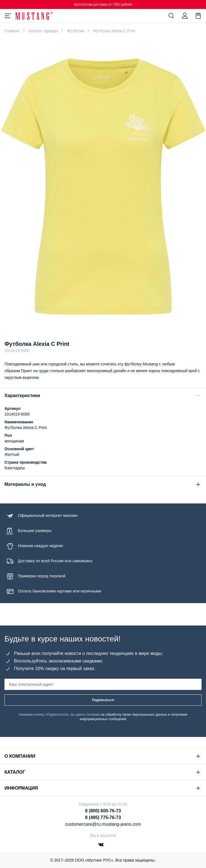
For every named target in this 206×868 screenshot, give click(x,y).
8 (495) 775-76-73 (103, 817)
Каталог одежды (43, 31)
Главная (12, 31)
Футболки (76, 31)
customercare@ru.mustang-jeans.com (103, 824)
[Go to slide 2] (104, 326)
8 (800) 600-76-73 (103, 811)
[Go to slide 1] (97, 326)
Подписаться (103, 700)
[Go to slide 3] (110, 326)
